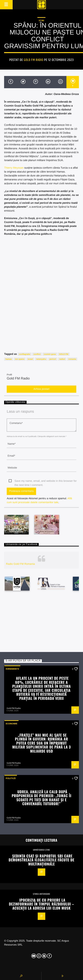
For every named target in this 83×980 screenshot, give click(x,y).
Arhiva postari (41, 389)
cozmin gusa (50, 354)
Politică (11, 778)
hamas (9, 359)
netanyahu (41, 359)
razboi (62, 359)
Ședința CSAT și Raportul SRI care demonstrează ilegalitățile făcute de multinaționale (42, 860)
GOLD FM (64, 354)
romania (72, 359)
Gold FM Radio (34, 60)
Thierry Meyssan (14, 168)
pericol (53, 359)
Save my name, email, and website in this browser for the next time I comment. (46, 481)
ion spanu (20, 359)
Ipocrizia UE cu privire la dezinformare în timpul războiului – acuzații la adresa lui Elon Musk (41, 904)
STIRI (41, 20)
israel (30, 359)
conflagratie (25, 354)
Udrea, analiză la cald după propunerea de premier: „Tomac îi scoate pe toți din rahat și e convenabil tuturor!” (41, 798)
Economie (11, 724)
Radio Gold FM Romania (20, 564)
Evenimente (12, 669)
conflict (37, 354)
